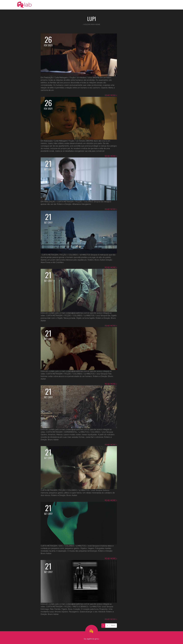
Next (113, 625)
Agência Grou (93, 639)
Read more (111, 95)
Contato (160, 5)
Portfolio (134, 5)
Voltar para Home (92, 24)
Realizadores (147, 5)
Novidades (121, 5)
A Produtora (107, 5)
